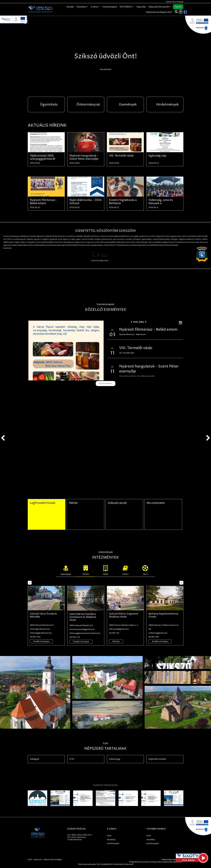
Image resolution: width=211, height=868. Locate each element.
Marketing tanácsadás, (87, 864)
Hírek (109, 836)
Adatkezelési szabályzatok (172, 860)
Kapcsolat (141, 7)
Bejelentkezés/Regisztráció (159, 12)
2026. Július (139, 322)
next (208, 438)
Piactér (178, 7)
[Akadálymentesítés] (181, 12)
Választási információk (160, 7)
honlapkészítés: (107, 864)
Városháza (82, 7)
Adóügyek (34, 759)
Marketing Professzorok (123, 864)
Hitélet (106, 570)
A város (96, 7)
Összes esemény (106, 384)
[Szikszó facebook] (183, 12)
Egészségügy (66, 570)
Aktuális (70, 7)
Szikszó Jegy (115, 759)
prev (3, 438)
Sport (145, 570)
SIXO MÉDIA (127, 7)
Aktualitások (106, 69)
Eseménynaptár (110, 7)
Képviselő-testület (157, 759)
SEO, (99, 864)
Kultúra (125, 570)
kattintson (77, 840)
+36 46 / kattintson (78, 837)
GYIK (72, 759)
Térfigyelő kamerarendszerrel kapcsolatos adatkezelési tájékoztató (156, 862)
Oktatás (86, 570)
